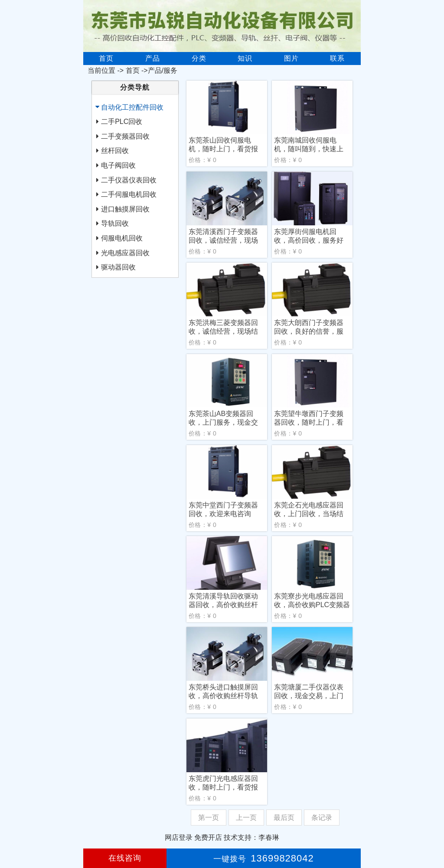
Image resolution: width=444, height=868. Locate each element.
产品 (153, 58)
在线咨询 (125, 858)
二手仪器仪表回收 (129, 180)
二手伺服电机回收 (129, 194)
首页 (106, 58)
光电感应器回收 (125, 253)
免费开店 (208, 837)
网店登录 (179, 837)
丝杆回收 (115, 151)
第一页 (209, 818)
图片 (291, 58)
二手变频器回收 (125, 136)
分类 (199, 58)
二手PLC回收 (122, 122)
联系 (337, 58)
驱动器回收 (118, 267)
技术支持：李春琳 (251, 837)
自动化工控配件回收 (132, 107)
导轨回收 (115, 223)
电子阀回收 (118, 165)
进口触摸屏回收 (125, 209)
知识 (245, 58)
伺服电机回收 (122, 238)
